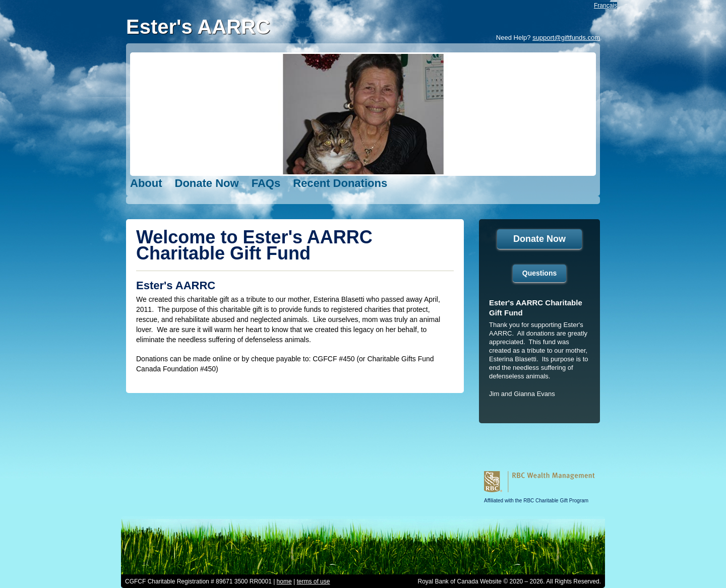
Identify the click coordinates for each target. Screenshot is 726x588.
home (284, 581)
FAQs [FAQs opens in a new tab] (266, 183)
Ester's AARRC (198, 27)
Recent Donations (340, 183)
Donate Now (207, 183)
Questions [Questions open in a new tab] (539, 273)
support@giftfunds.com (566, 38)
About (146, 183)
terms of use (313, 581)
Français (606, 6)
